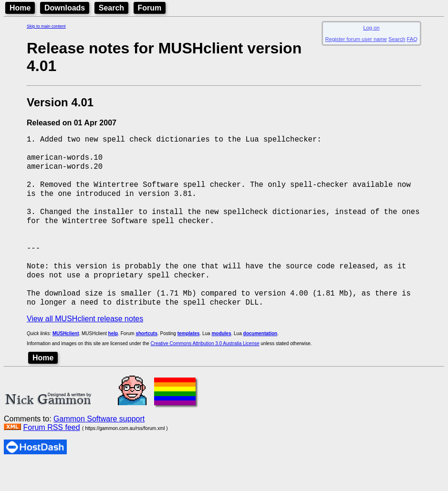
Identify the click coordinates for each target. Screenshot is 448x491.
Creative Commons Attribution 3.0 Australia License (205, 371)
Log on (371, 28)
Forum (150, 8)
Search (111, 8)
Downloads (65, 8)
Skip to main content (46, 26)
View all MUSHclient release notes (85, 346)
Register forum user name (356, 39)
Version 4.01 (60, 102)
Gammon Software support (99, 446)
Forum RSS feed (51, 455)
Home (20, 8)
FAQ (412, 39)
